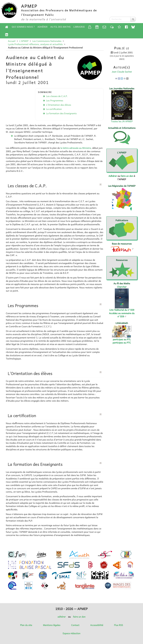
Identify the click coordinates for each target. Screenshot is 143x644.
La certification (54, 109)
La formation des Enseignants (61, 113)
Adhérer (42, 27)
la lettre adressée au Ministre (76, 148)
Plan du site (26, 625)
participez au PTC (122, 343)
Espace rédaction (71, 633)
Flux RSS (118, 625)
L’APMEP (24, 41)
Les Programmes (55, 100)
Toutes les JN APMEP (122, 121)
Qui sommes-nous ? (23, 27)
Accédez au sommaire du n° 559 (122, 315)
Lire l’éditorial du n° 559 (122, 310)
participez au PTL (122, 339)
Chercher (122, 287)
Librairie (79, 27)
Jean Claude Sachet (122, 72)
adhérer (62, 617)
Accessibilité (97, 625)
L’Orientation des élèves (59, 105)
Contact (75, 625)
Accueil (12, 41)
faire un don (127, 176)
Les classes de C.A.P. (57, 96)
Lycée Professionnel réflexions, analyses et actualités (35, 44)
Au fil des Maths (61, 27)
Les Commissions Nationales (47, 41)
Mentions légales (52, 625)
